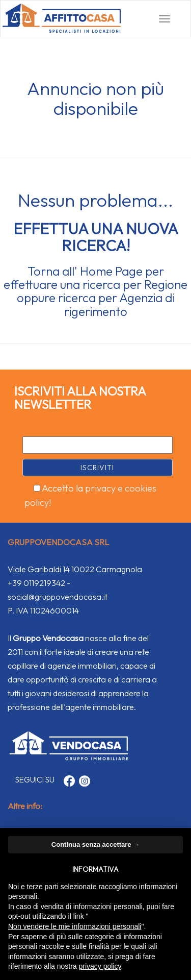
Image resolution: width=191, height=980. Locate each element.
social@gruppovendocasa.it (58, 597)
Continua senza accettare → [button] (95, 844)
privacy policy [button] (100, 966)
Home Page (111, 271)
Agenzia (141, 298)
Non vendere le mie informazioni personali (75, 926)
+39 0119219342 (36, 583)
